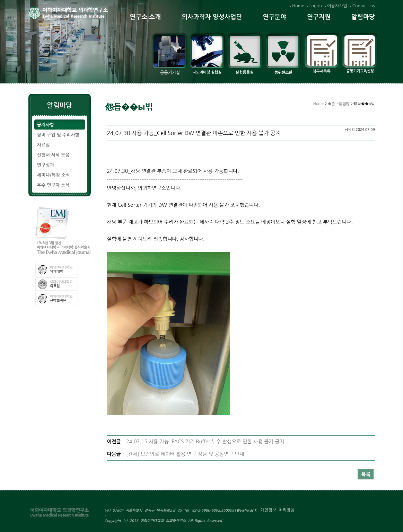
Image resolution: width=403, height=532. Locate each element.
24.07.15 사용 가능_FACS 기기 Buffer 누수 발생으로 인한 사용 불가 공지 (205, 442)
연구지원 (319, 17)
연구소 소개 (146, 17)
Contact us (364, 6)
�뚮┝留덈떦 (339, 104)
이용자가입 (337, 6)
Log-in (316, 6)
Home (298, 6)
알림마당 (363, 17)
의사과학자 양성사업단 (212, 17)
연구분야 (274, 17)
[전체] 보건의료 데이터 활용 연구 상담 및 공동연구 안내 (185, 454)
